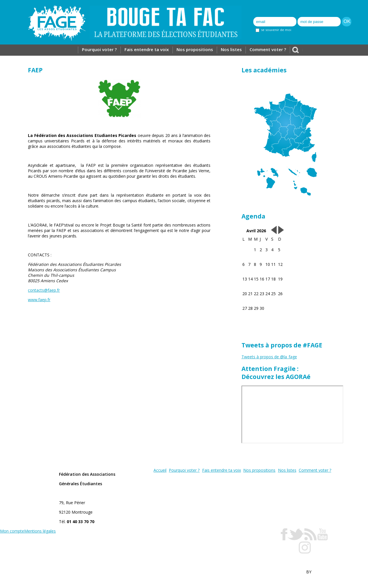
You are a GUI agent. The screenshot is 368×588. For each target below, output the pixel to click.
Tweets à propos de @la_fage (269, 357)
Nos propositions (195, 49)
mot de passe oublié (315, 30)
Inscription (264, 12)
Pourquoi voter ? (99, 49)
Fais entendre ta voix (147, 49)
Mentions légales (40, 531)
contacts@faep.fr (44, 290)
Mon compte (12, 531)
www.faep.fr (39, 300)
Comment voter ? (268, 49)
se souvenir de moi (273, 30)
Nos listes (231, 49)
